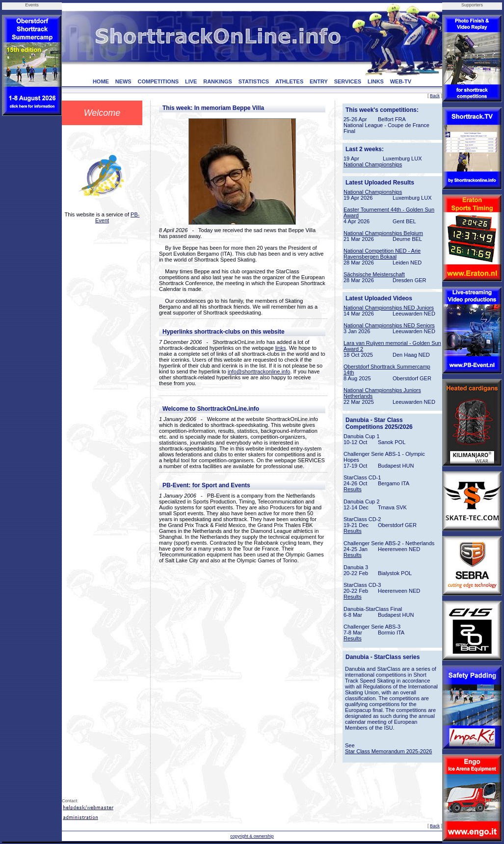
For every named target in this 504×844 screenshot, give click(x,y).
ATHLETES (289, 81)
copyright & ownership (252, 836)
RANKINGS (218, 81)
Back (435, 96)
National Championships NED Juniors (389, 308)
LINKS (376, 81)
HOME (101, 81)
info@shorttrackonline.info (259, 371)
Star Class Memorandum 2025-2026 (388, 751)
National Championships (373, 164)
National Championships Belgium (383, 233)
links (281, 348)
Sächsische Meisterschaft (374, 274)
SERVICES (348, 81)
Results (353, 489)
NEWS (123, 81)
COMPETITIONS (158, 81)
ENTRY (319, 81)
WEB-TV (401, 81)
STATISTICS (254, 81)
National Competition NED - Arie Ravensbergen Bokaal (382, 254)
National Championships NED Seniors (389, 325)
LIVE (191, 81)
